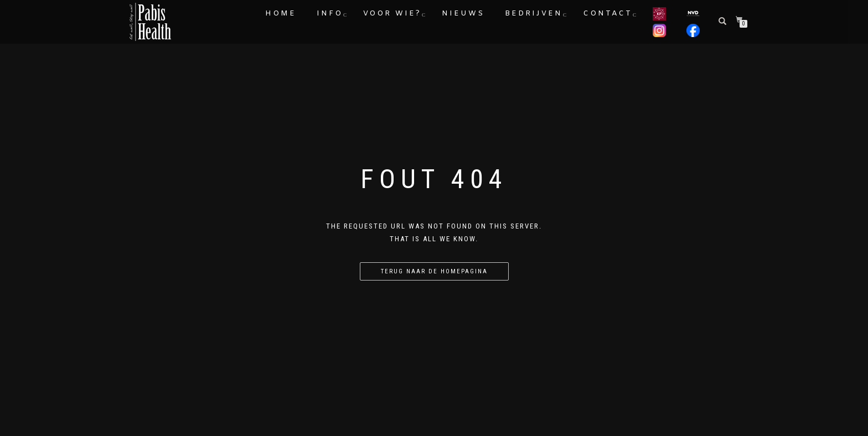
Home (281, 14)
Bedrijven (534, 14)
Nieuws (463, 14)
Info (330, 14)
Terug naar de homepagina (434, 271)
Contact (608, 14)
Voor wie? (392, 14)
